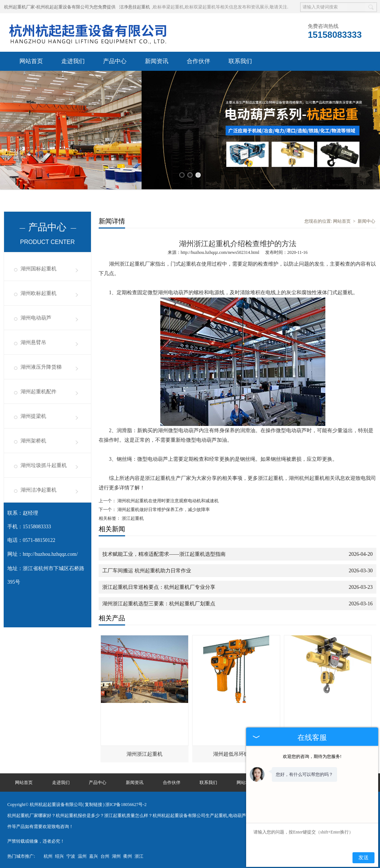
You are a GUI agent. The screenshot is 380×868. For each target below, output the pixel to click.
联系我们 (240, 61)
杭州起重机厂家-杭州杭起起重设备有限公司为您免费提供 (60, 7)
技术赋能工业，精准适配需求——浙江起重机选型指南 (164, 553)
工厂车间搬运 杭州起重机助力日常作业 (147, 570)
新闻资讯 (157, 61)
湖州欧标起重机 (39, 292)
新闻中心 (366, 220)
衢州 (128, 855)
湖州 (116, 855)
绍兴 (59, 855)
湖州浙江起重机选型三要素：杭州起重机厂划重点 (159, 603)
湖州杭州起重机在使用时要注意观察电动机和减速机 (167, 500)
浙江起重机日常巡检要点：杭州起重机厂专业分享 (159, 586)
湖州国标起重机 (39, 268)
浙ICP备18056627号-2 (126, 803)
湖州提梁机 (33, 415)
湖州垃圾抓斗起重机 (44, 464)
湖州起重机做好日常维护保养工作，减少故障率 (163, 508)
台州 (105, 855)
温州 (82, 855)
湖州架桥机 (33, 440)
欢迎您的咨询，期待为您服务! (312, 756)
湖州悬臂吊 (33, 341)
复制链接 (94, 803)
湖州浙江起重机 (145, 753)
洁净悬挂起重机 (135, 7)
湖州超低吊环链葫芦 (236, 753)
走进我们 (73, 61)
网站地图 (245, 781)
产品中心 (115, 61)
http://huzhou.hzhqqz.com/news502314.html (220, 251)
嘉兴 (94, 855)
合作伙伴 (198, 61)
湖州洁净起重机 (39, 489)
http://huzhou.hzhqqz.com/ (50, 553)
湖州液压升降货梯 (41, 366)
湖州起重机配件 (39, 391)
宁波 (71, 855)
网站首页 (31, 61)
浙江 (139, 855)
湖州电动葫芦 (36, 317)
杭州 (48, 855)
